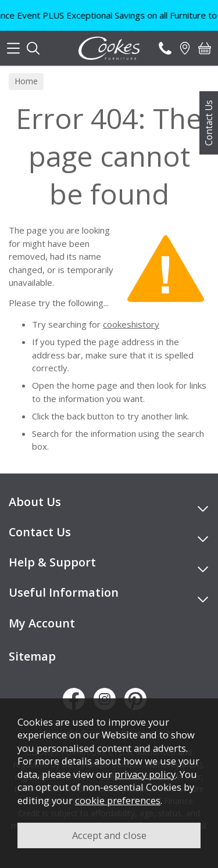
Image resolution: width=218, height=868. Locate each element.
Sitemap (32, 656)
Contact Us (209, 123)
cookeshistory (131, 324)
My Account (42, 623)
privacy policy (145, 774)
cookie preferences (118, 800)
